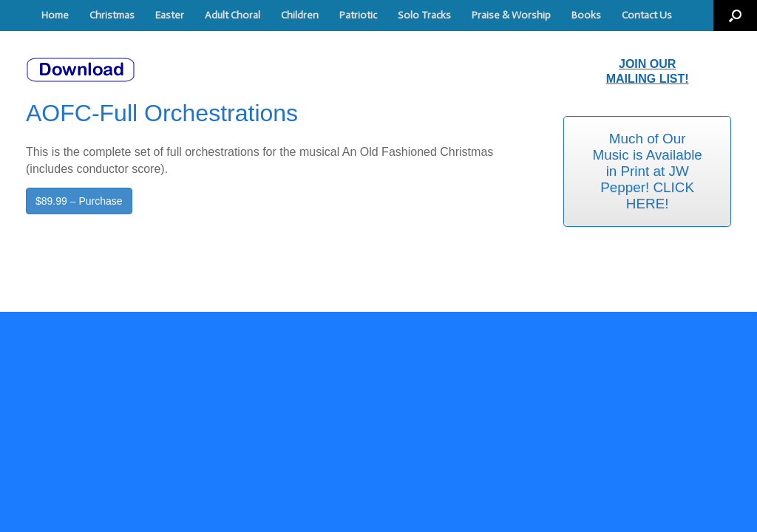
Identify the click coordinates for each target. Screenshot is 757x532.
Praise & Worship (511, 15)
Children (300, 15)
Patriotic (358, 15)
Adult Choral (232, 15)
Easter (170, 15)
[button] (735, 16)
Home (55, 15)
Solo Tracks (424, 15)
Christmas (112, 15)
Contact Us (647, 15)
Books (586, 15)
